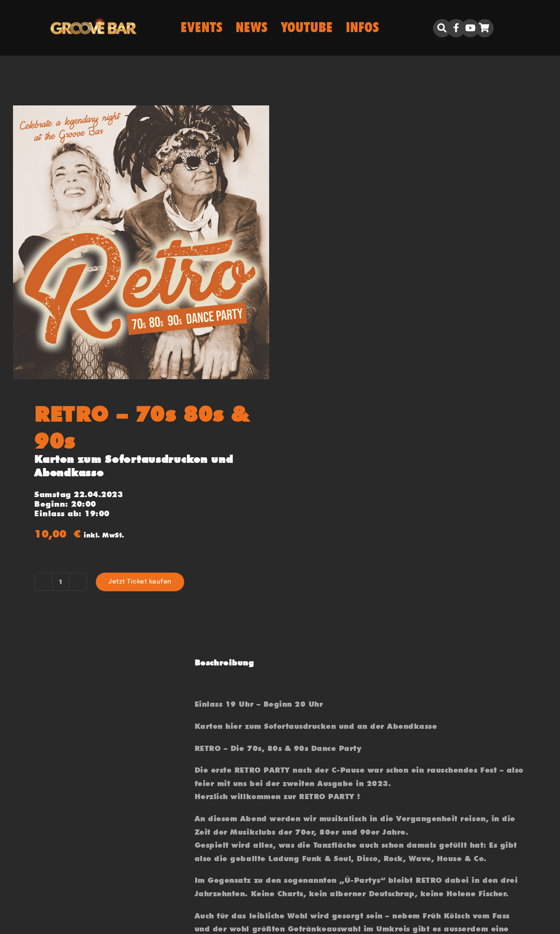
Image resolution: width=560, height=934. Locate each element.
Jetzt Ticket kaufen (140, 582)
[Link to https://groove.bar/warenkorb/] (485, 28)
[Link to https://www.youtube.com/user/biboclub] (470, 28)
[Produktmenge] (61, 582)
